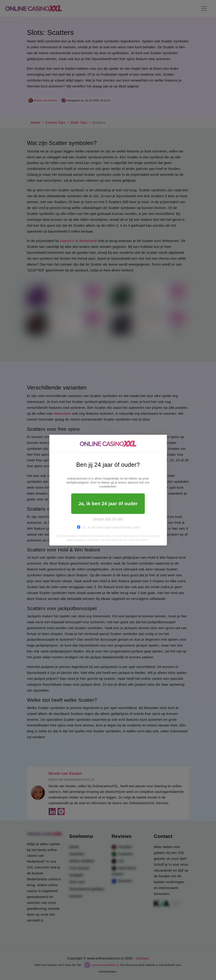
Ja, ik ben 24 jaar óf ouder (108, 504)
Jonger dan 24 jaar (108, 519)
